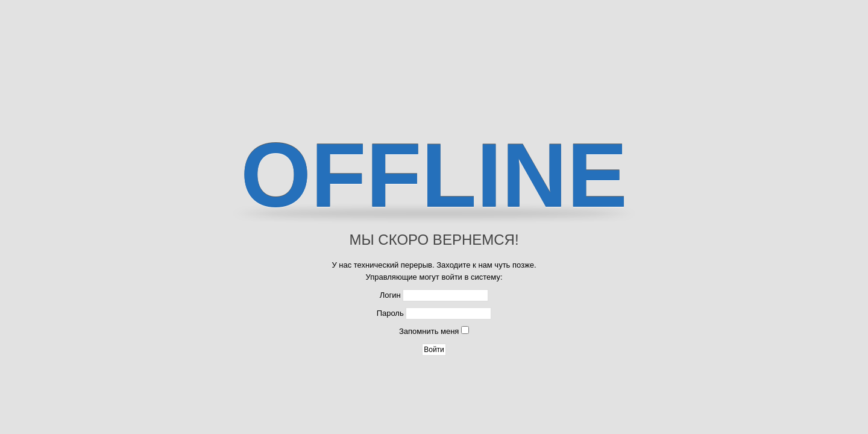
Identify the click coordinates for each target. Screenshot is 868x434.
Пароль (390, 313)
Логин (390, 295)
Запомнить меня (429, 331)
